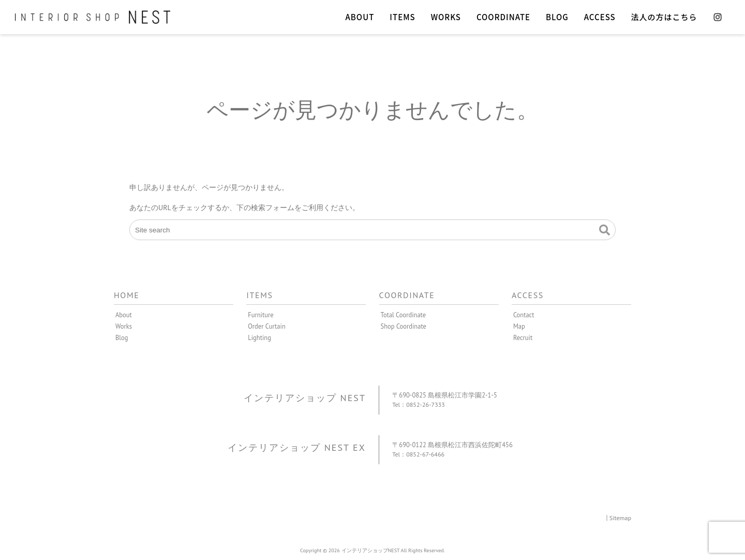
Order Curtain (267, 326)
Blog (122, 337)
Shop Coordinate (404, 326)
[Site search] (373, 230)
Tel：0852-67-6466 (419, 453)
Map (519, 326)
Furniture (261, 315)
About (124, 315)
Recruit (523, 337)
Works (124, 326)
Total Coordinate (404, 315)
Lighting (259, 337)
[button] (605, 230)
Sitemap (620, 517)
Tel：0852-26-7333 (420, 404)
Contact (524, 315)
